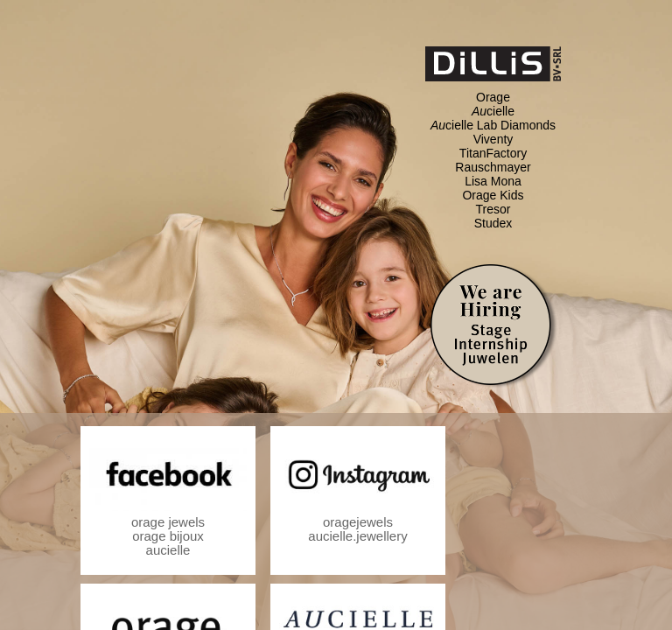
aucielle (168, 550)
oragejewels (358, 522)
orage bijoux (168, 536)
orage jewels (168, 522)
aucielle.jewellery (357, 536)
